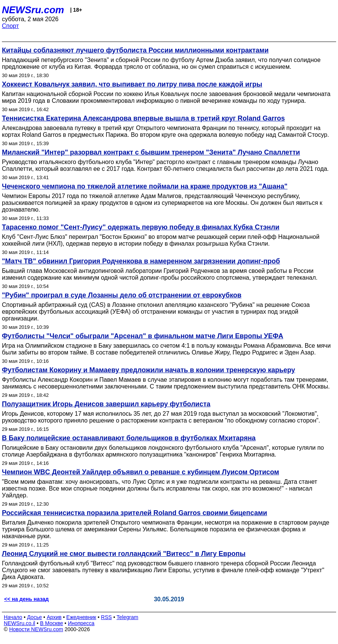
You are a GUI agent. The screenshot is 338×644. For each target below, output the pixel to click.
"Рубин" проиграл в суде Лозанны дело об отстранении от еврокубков (122, 295)
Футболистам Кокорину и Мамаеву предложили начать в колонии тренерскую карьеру (148, 370)
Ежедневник (81, 617)
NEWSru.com (33, 10)
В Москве (52, 623)
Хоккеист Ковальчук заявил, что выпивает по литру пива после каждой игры (132, 84)
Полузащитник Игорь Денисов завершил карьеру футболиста (106, 404)
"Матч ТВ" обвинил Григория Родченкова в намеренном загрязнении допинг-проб (141, 261)
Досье (34, 617)
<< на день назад (26, 599)
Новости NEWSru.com (36, 629)
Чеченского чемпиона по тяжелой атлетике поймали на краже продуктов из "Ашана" (145, 186)
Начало (13, 617)
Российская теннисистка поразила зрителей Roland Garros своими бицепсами (134, 513)
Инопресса (81, 623)
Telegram (128, 617)
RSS (106, 617)
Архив (54, 617)
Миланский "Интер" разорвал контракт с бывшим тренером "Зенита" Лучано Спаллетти (151, 152)
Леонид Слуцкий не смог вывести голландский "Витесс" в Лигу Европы (124, 554)
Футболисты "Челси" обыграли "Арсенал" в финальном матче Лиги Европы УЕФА (143, 336)
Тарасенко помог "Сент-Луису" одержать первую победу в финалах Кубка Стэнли (141, 227)
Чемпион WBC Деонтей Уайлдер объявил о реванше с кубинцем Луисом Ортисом (140, 472)
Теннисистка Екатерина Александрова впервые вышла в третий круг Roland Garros (143, 118)
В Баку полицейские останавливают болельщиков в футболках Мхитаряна (129, 438)
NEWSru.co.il (19, 623)
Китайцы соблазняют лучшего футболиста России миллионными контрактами (135, 50)
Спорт (10, 26)
